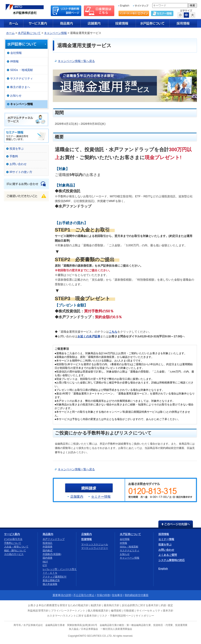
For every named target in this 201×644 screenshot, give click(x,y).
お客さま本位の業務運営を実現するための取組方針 (58, 605)
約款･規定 (167, 605)
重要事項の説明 (62, 595)
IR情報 (14, 61)
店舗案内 (77, 497)
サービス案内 (12, 534)
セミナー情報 (101, 497)
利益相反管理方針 (38, 611)
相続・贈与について (15, 551)
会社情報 (16, 53)
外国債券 (48, 547)
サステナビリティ (22, 78)
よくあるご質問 (168, 555)
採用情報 (164, 534)
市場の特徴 (103, 595)
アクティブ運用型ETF (55, 577)
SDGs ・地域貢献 (22, 70)
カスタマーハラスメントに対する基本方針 (72, 616)
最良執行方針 (112, 605)
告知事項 (117, 595)
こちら (113, 332)
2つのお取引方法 (13, 539)
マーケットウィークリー (95, 548)
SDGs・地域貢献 (129, 547)
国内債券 (48, 558)
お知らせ (16, 96)
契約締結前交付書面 (137, 595)
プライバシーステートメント (68, 611)
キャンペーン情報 (55, 33)
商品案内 (48, 534)
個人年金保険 (50, 584)
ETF (45, 565)
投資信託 (48, 543)
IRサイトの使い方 (21, 172)
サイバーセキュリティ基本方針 (155, 611)
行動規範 (129, 611)
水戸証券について (29, 33)
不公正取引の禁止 (84, 595)
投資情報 (86, 539)
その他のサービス (14, 554)
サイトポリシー (145, 616)
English (163, 569)
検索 (192, 5)
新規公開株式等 (51, 580)
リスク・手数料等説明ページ (116, 616)
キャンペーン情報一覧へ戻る (76, 61)
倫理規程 (116, 611)
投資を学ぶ (17, 149)
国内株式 (48, 551)
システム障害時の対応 (172, 560)
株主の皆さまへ (20, 87)
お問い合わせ (18, 164)
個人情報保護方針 (98, 611)
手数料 (14, 156)
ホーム (10, 33)
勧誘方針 (96, 605)
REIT (45, 562)
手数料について (13, 543)
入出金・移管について (16, 547)
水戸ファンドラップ (54, 539)
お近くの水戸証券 (89, 336)
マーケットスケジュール (95, 544)
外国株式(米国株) (52, 554)
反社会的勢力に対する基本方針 (140, 605)
